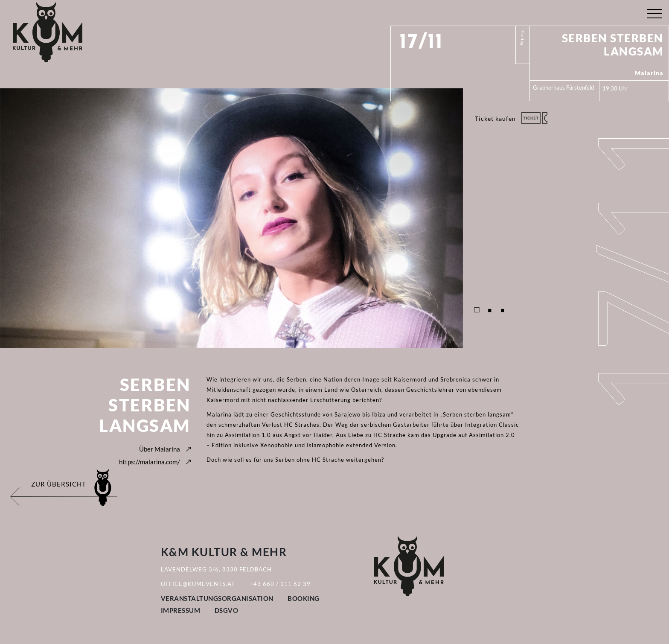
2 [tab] (490, 310)
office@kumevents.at (198, 584)
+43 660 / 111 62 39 (280, 584)
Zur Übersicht (59, 484)
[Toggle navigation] (654, 12)
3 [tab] (503, 310)
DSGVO (227, 610)
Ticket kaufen (495, 118)
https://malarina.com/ (150, 462)
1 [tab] (477, 310)
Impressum (181, 610)
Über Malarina (160, 449)
